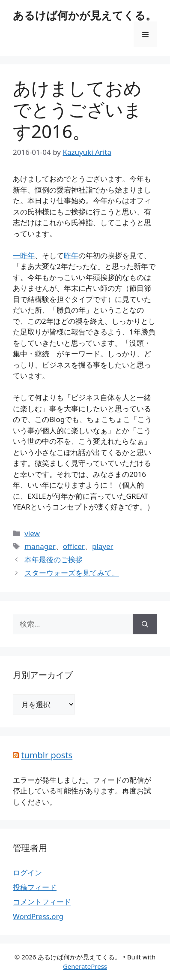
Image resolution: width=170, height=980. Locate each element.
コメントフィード (42, 902)
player (103, 546)
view (32, 533)
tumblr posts (47, 755)
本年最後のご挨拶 (54, 559)
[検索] (145, 624)
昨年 (71, 255)
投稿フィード (35, 887)
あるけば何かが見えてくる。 (85, 15)
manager (40, 546)
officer (74, 546)
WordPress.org (38, 916)
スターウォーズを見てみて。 (72, 573)
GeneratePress (85, 966)
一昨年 (24, 255)
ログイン (27, 873)
